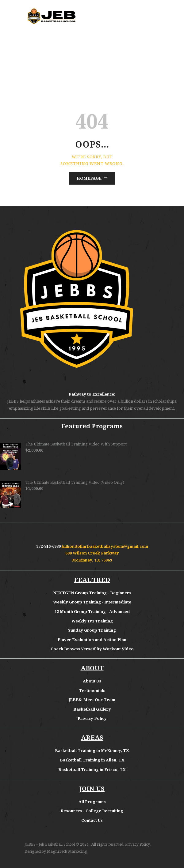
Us (99, 681)
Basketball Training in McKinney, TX (92, 751)
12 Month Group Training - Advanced (92, 612)
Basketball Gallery (92, 709)
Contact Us (92, 820)
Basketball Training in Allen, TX (92, 760)
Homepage (89, 178)
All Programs (92, 802)
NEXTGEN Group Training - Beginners (92, 593)
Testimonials (92, 691)
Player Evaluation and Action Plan (92, 640)
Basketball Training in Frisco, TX (92, 770)
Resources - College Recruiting (92, 811)
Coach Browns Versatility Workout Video (92, 649)
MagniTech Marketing (67, 851)
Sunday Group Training (92, 630)
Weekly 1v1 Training (92, 621)
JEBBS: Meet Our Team (92, 700)
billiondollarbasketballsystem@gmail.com (105, 546)
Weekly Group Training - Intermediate (92, 602)
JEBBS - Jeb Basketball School (50, 844)
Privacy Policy (92, 718)
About (90, 681)
